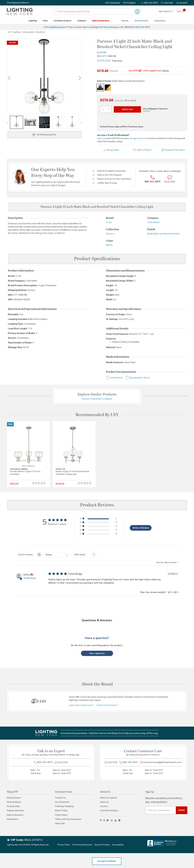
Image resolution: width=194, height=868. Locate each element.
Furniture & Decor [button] (63, 21)
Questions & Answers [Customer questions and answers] (97, 620)
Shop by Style (13, 806)
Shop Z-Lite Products (107, 705)
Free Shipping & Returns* (18, 3)
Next (80, 78)
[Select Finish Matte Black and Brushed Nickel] (100, 88)
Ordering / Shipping (64, 806)
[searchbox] (26, 555)
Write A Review (141, 528)
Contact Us (60, 798)
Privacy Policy (64, 845)
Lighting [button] (33, 21)
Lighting (17, 32)
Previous (9, 78)
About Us (104, 802)
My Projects (166, 12)
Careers (104, 806)
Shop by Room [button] (141, 21)
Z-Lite (103, 52)
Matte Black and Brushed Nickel (163, 234)
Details (166, 70)
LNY (10, 32)
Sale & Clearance (15, 815)
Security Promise (102, 845)
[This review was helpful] (169, 592)
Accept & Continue (107, 861)
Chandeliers (40, 32)
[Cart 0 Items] (182, 12)
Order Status (61, 815)
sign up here (139, 138)
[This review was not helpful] (175, 592)
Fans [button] (45, 21)
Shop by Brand (14, 802)
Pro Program (129, 3)
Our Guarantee (62, 802)
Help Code (60, 824)
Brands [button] (125, 21)
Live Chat (167, 3)
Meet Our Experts (108, 798)
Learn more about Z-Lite (81, 705)
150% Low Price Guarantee (68, 819)
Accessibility (118, 845)
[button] (182, 3)
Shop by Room (14, 798)
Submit (181, 810)
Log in (100, 138)
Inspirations (12, 819)
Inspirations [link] (160, 21)
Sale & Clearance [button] (101, 21)
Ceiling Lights (28, 32)
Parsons (110, 234)
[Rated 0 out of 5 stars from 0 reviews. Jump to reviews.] (110, 61)
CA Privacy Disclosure (82, 845)
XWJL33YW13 (33, 840)
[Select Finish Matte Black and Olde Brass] (108, 88)
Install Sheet (114, 378)
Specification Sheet (138, 378)
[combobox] (97, 11)
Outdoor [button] (82, 21)
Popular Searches (15, 811)
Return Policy (61, 811)
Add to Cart (127, 109)
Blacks (109, 245)
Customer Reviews (109, 811)
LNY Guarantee (113, 3)
